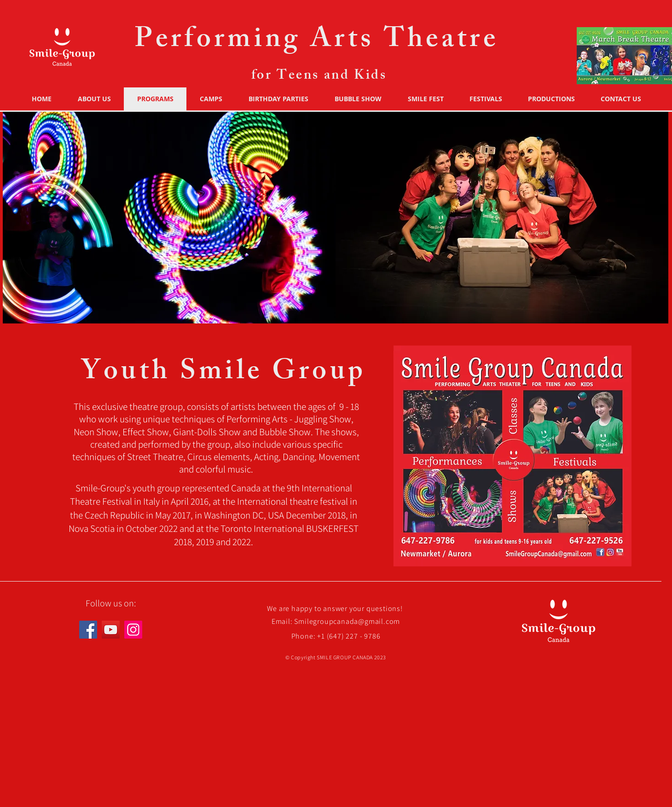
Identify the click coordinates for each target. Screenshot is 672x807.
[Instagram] (133, 630)
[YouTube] (111, 630)
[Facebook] (88, 630)
